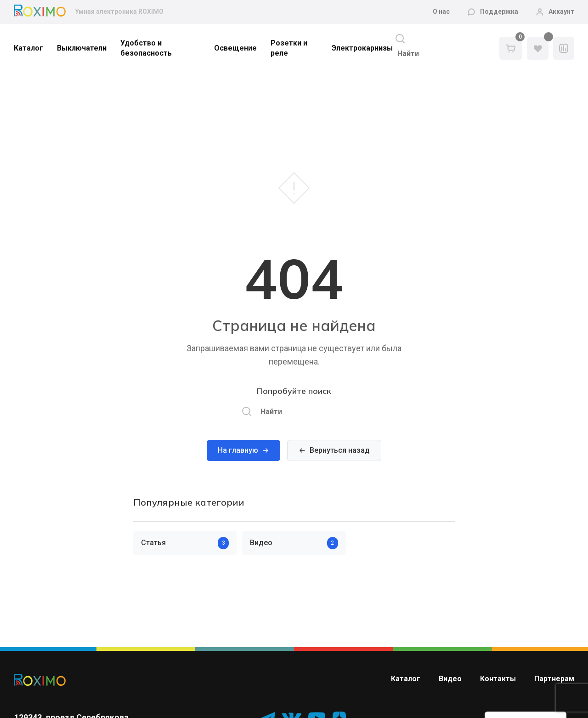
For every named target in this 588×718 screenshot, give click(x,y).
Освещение (235, 48)
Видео (450, 679)
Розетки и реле (289, 48)
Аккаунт (561, 11)
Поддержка (499, 11)
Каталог (28, 48)
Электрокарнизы (362, 48)
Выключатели (82, 48)
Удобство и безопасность (146, 48)
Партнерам (554, 679)
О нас (441, 11)
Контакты (498, 679)
